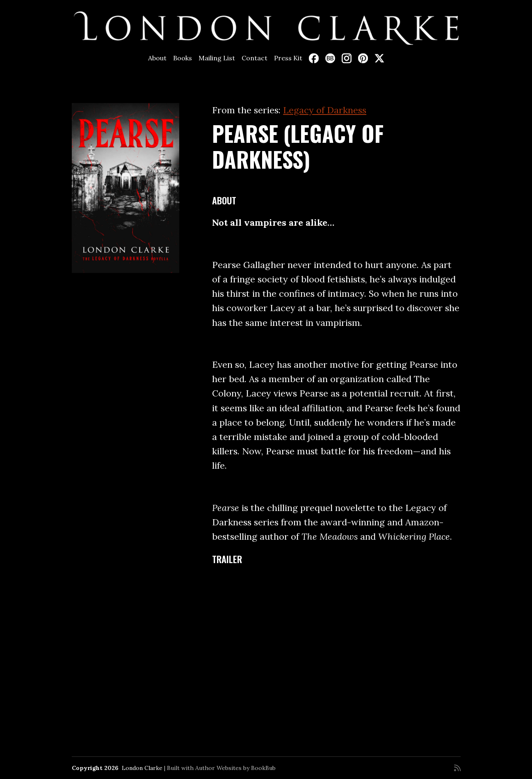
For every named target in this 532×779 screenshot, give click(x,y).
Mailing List (217, 58)
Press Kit (288, 58)
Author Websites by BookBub (235, 768)
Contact (255, 58)
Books (183, 58)
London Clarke (142, 768)
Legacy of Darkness (325, 110)
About (157, 58)
